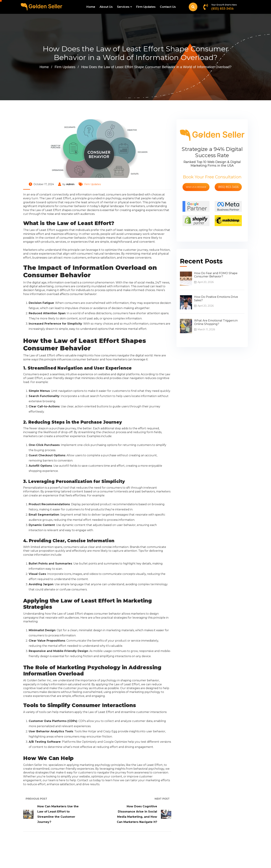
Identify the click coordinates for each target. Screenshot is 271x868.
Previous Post (35, 799)
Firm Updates (146, 7)
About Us (106, 7)
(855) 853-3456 (222, 9)
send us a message (196, 187)
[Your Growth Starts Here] (206, 7)
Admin (70, 184)
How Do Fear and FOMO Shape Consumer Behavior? (216, 275)
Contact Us (168, 7)
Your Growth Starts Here (224, 5)
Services (123, 7)
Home (91, 7)
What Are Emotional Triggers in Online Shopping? (216, 322)
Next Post (163, 799)
